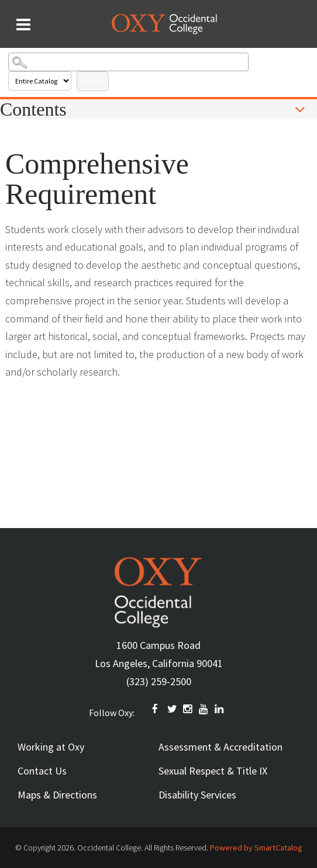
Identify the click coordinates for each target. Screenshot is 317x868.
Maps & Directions (57, 795)
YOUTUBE (204, 709)
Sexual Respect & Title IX (213, 771)
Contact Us (42, 771)
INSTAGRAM (188, 709)
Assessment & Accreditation (220, 747)
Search (93, 81)
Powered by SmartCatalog (256, 848)
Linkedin (220, 709)
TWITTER (173, 709)
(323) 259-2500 (159, 681)
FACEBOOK (157, 709)
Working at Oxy (51, 747)
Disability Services (197, 795)
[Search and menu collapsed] (23, 25)
